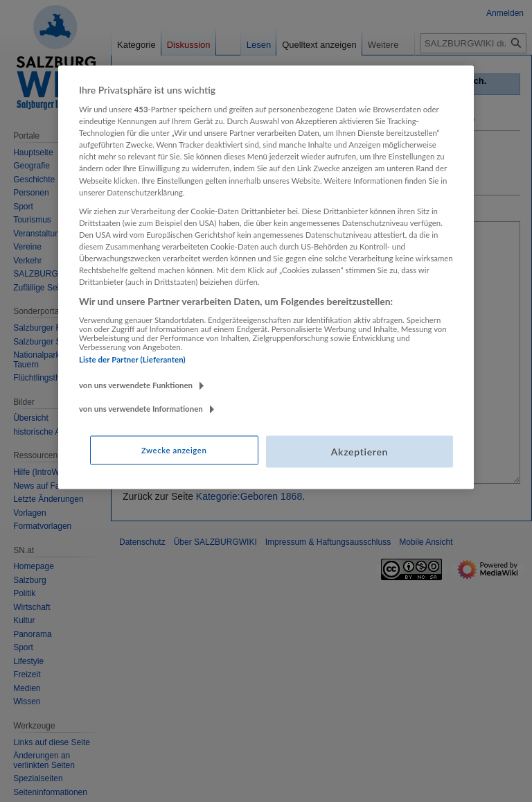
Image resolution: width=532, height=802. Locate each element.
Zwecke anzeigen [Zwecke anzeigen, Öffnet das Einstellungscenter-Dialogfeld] (174, 450)
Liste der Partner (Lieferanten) (132, 359)
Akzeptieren (360, 452)
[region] (266, 277)
